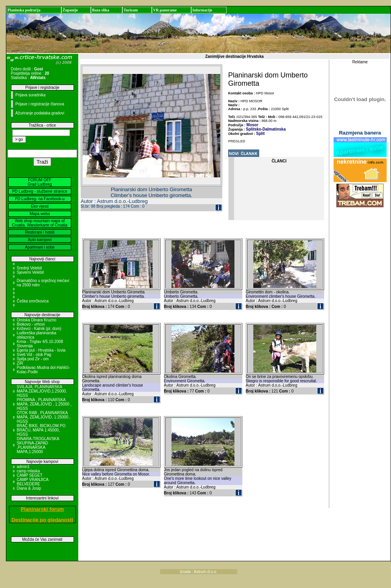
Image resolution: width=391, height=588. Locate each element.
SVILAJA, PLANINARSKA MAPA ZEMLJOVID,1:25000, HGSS (42, 391)
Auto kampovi (40, 240)
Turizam (131, 10)
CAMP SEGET (30, 475)
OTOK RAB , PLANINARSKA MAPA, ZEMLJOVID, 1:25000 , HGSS (44, 417)
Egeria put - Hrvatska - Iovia (41, 350)
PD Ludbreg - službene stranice (40, 191)
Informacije (202, 10)
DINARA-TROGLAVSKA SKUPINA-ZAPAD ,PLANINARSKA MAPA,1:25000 (38, 445)
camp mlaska (29, 471)
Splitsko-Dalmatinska (266, 129)
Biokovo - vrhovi (31, 324)
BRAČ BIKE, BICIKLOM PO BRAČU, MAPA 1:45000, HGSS (41, 430)
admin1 (23, 467)
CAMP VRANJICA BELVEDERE (33, 482)
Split (260, 134)
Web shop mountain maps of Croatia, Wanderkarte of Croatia (40, 223)
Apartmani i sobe (40, 247)
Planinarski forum (42, 509)
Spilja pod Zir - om (33, 359)
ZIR (20, 363)
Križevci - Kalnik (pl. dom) (39, 329)
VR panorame (165, 10)
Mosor (253, 125)
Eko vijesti (40, 206)
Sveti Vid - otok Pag (34, 355)
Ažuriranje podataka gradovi (40, 113)
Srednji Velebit (30, 268)
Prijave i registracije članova (40, 104)
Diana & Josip (29, 488)
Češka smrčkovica (33, 301)
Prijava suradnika (30, 95)
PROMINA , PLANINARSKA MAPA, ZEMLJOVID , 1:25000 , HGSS (44, 404)
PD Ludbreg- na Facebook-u (40, 199)
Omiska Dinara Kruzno (37, 320)
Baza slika (101, 10)
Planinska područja (24, 10)
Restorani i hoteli (40, 232)
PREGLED (237, 141)
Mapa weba (40, 214)
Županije (70, 10)
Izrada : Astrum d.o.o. (198, 572)
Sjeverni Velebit (30, 272)
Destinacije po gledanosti (42, 520)
